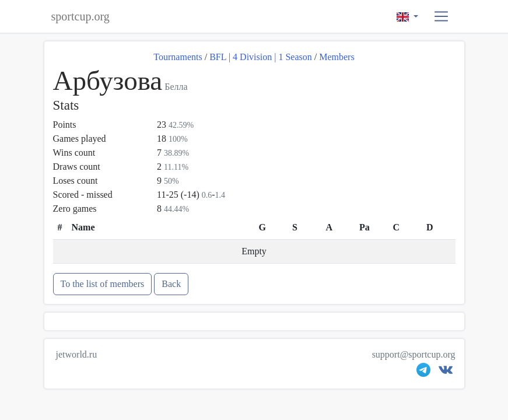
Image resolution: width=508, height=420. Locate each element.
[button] (441, 17)
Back (171, 284)
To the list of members (103, 284)
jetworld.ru (77, 354)
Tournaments (178, 57)
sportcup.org (80, 16)
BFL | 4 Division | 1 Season (261, 57)
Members (337, 57)
